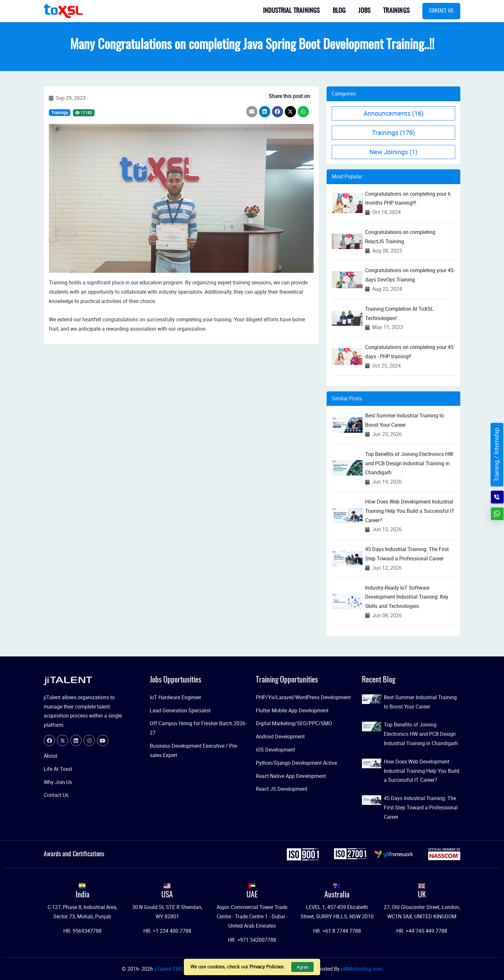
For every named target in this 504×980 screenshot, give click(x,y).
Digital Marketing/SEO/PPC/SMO (294, 723)
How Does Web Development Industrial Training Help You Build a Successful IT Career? (410, 511)
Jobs (364, 11)
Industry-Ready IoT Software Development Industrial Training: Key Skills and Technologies (407, 597)
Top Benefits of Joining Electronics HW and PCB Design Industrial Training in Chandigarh (409, 463)
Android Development (280, 736)
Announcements (394, 113)
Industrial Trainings (291, 11)
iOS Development (275, 750)
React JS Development (282, 789)
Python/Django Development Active (296, 763)
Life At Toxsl (58, 769)
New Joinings (393, 152)
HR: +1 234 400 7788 (167, 931)
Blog (339, 11)
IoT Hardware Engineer (175, 697)
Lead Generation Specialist (180, 710)
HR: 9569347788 (82, 931)
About (50, 756)
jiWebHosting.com (362, 969)
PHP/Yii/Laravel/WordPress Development (303, 697)
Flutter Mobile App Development (292, 710)
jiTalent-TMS (169, 969)
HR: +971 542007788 (252, 940)
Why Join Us (58, 782)
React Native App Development (291, 776)
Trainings (396, 11)
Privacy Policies (266, 967)
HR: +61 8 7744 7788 (337, 931)
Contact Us (441, 11)
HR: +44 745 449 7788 (422, 931)
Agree (302, 967)
